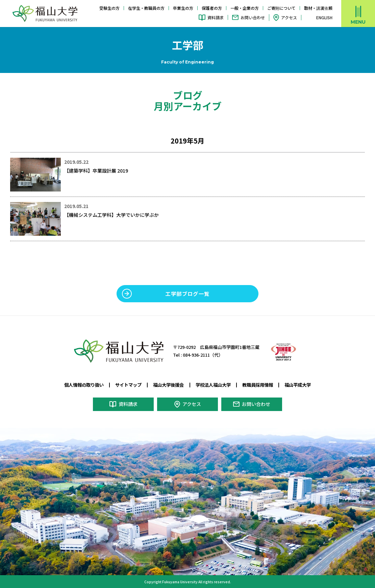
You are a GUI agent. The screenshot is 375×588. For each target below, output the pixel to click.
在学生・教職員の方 (146, 8)
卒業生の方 (183, 8)
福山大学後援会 (168, 385)
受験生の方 (109, 8)
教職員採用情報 (258, 385)
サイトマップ (128, 385)
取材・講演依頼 (318, 8)
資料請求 (216, 17)
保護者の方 (212, 8)
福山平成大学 (298, 385)
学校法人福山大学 (213, 385)
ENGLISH (324, 18)
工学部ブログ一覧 (187, 293)
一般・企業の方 (245, 8)
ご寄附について (281, 8)
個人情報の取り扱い (84, 385)
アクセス (289, 17)
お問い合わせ (253, 17)
